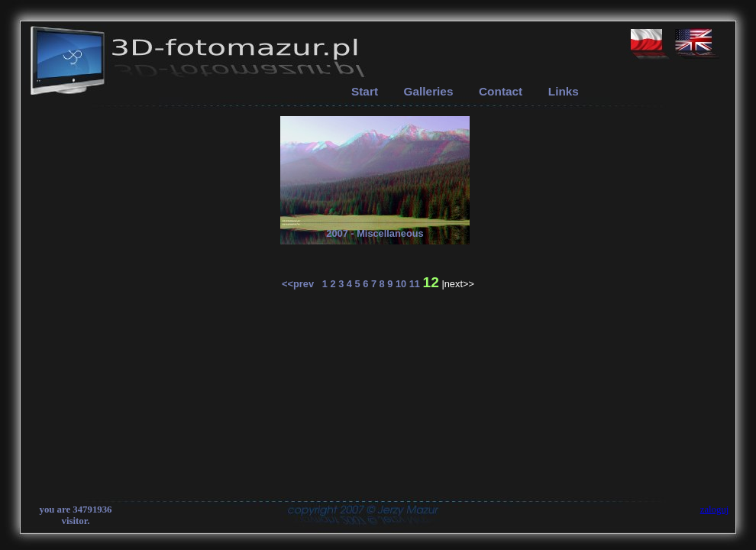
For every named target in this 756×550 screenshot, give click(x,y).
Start (365, 91)
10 (401, 284)
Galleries (429, 91)
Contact (501, 91)
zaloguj (715, 510)
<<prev (302, 284)
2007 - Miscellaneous (375, 233)
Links (564, 91)
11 (415, 284)
